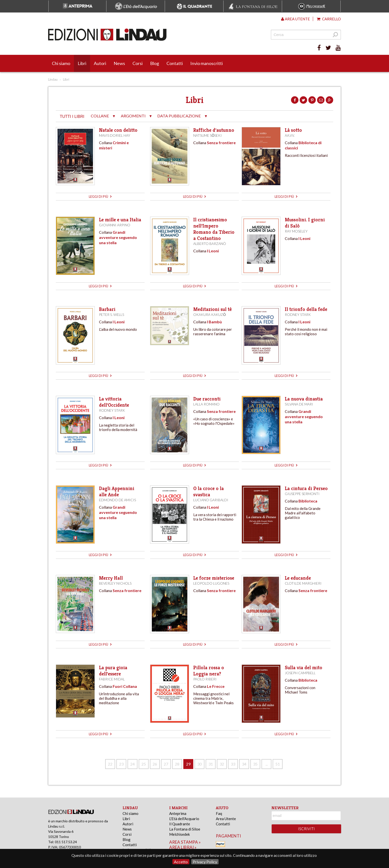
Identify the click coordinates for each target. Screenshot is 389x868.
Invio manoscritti (207, 63)
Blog (155, 63)
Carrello (329, 19)
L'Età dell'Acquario (184, 819)
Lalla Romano (206, 404)
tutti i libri (72, 117)
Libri (82, 63)
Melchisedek (179, 834)
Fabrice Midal (112, 679)
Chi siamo (61, 63)
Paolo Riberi (205, 679)
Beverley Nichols (115, 583)
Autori (100, 63)
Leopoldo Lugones (211, 583)
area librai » (183, 847)
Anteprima (178, 813)
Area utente (295, 19)
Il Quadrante (180, 824)
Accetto (181, 862)
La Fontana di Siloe (185, 829)
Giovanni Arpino (115, 225)
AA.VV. (290, 135)
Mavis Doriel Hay (115, 135)
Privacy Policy (205, 862)
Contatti (175, 63)
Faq (219, 813)
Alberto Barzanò (210, 244)
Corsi (138, 63)
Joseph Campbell (300, 673)
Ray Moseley (296, 231)
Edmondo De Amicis (117, 500)
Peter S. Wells (112, 315)
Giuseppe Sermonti (302, 494)
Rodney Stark (298, 315)
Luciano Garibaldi (211, 500)
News (119, 63)
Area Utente (226, 819)
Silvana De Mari (299, 404)
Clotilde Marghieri (303, 583)
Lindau (53, 79)
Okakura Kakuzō (210, 315)
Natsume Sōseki (208, 135)
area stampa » (185, 842)
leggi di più (100, 197)
